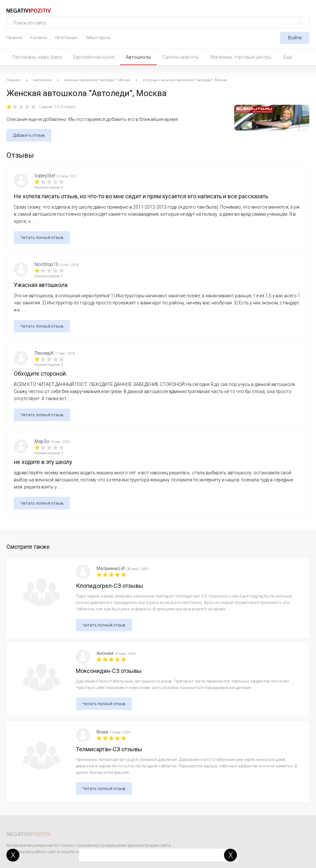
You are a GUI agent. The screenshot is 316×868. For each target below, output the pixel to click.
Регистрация (66, 38)
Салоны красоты (181, 57)
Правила (14, 38)
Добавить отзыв (29, 135)
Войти (295, 38)
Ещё (288, 57)
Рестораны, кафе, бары (37, 57)
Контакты (39, 38)
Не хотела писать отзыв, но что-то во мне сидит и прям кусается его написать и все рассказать (141, 196)
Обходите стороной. (41, 374)
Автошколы (138, 57)
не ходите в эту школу (43, 462)
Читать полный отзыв (42, 237)
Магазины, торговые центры (241, 57)
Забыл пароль (98, 38)
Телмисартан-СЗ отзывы (109, 749)
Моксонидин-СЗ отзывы (109, 671)
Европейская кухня (94, 57)
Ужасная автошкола (41, 285)
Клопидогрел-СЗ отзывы (110, 586)
